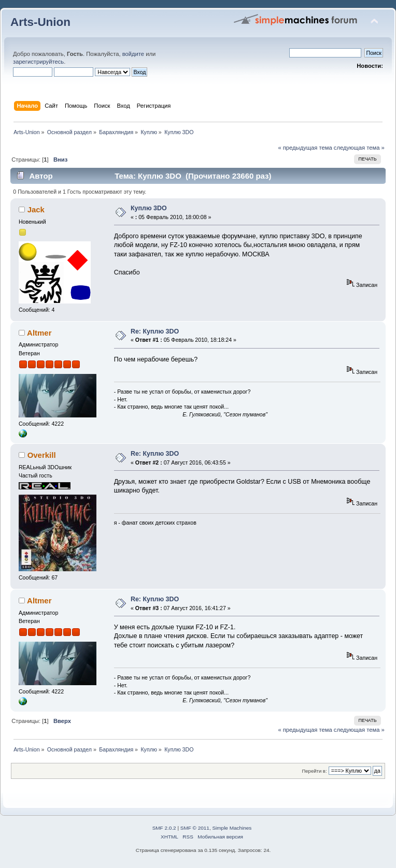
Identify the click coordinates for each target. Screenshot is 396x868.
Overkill (42, 455)
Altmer (39, 333)
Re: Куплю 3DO (155, 331)
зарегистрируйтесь (38, 62)
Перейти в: (314, 771)
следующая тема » (359, 148)
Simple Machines (232, 828)
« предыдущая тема (305, 148)
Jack (36, 209)
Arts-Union (40, 22)
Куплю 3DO (149, 208)
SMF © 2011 (195, 828)
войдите (133, 54)
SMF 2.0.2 (164, 828)
